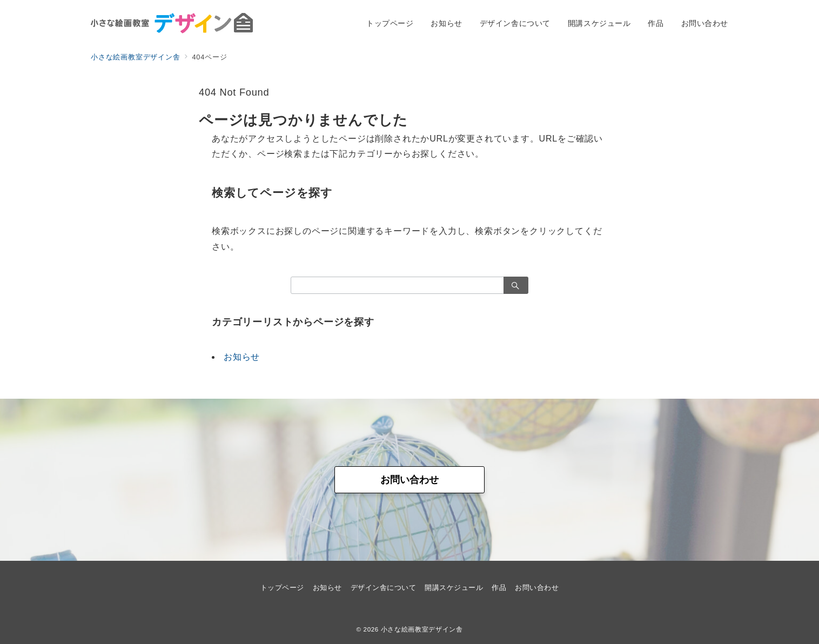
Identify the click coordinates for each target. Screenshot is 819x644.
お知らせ (242, 357)
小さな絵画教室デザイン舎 (422, 629)
